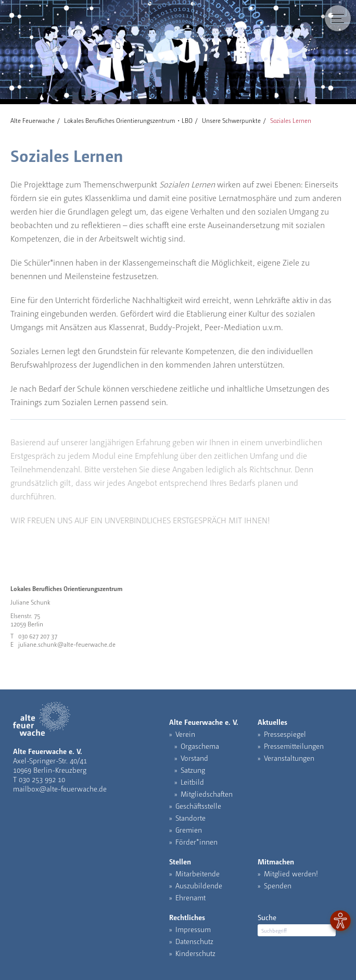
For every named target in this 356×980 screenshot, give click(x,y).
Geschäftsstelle (198, 806)
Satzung (193, 770)
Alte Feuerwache (33, 120)
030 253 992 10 (42, 779)
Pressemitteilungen (294, 746)
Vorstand (194, 758)
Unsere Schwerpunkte (231, 120)
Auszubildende (199, 885)
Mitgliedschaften (207, 794)
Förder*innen (196, 841)
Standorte (190, 818)
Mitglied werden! (291, 873)
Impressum (193, 929)
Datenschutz (194, 941)
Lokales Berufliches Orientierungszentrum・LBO (128, 120)
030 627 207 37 (38, 636)
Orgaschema (200, 746)
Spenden (278, 885)
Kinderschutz (195, 953)
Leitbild (192, 782)
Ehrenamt (190, 897)
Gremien (189, 830)
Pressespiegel (285, 734)
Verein (185, 734)
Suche (267, 917)
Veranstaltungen (289, 758)
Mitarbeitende (198, 873)
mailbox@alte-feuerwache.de (60, 788)
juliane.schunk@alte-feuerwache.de (67, 644)
